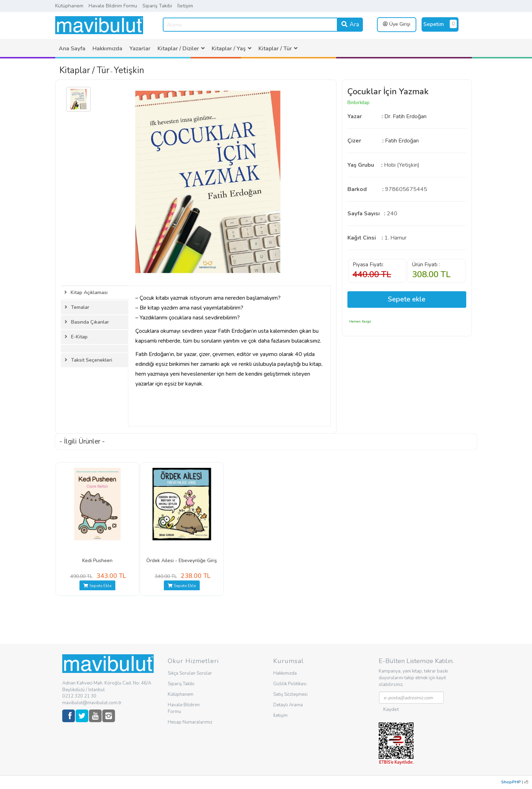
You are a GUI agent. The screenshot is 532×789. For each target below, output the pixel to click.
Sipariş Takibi (157, 6)
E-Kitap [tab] (76, 337)
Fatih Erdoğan (402, 141)
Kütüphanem (69, 6)
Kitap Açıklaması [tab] (86, 292)
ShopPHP (511, 782)
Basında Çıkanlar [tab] (87, 322)
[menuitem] (72, 49)
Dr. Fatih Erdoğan (405, 116)
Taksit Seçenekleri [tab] (88, 360)
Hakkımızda (107, 49)
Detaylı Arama (288, 705)
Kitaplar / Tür (84, 70)
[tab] (95, 349)
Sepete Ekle (97, 586)
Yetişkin (129, 70)
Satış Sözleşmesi (290, 694)
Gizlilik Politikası (290, 684)
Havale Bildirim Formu (113, 6)
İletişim (185, 6)
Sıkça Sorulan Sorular (190, 673)
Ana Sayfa (72, 49)
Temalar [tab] (77, 307)
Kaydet (391, 709)
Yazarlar (140, 49)
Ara (350, 24)
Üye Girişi (397, 24)
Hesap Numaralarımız (190, 722)
